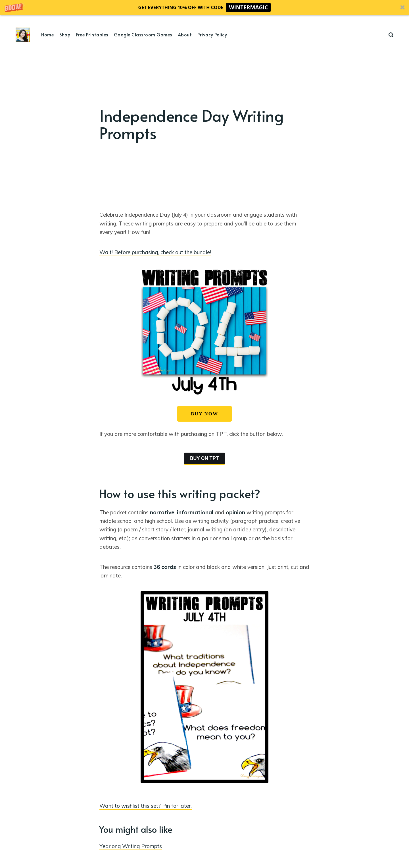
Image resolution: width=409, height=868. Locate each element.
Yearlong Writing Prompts (131, 846)
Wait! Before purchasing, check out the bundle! (155, 252)
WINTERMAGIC (248, 7)
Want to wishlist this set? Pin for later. (146, 806)
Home (47, 34)
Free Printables (92, 34)
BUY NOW (204, 414)
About (185, 34)
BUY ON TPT (204, 458)
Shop (65, 34)
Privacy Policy (212, 34)
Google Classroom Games (143, 34)
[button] (204, 7)
